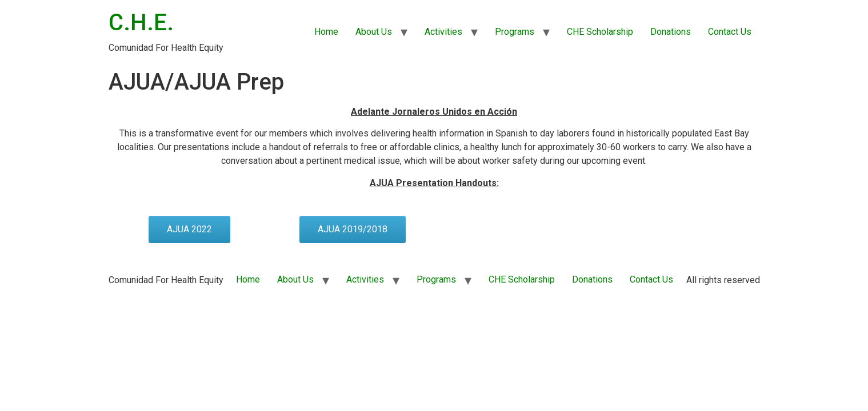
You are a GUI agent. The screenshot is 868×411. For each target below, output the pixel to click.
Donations (671, 32)
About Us (374, 32)
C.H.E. (141, 23)
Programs (515, 32)
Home (326, 32)
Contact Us (730, 32)
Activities (443, 32)
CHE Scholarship (600, 32)
